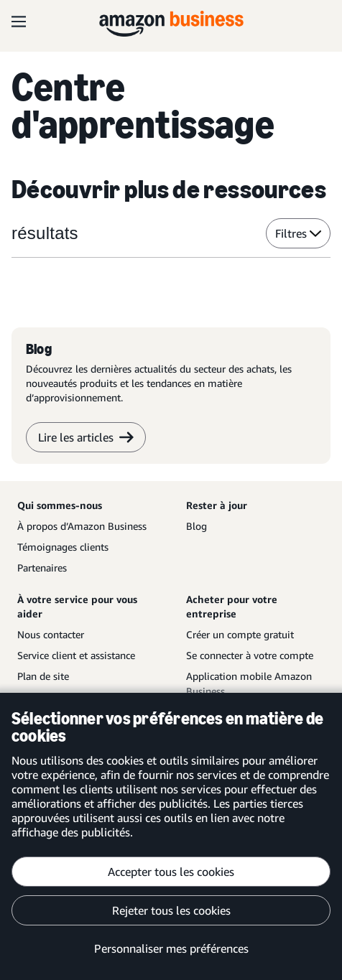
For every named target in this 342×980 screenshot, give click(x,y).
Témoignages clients (63, 547)
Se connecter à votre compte (250, 655)
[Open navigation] (19, 22)
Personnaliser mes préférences (171, 948)
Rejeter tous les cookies (171, 910)
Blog (197, 526)
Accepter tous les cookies (171, 872)
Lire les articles (86, 437)
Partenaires (42, 568)
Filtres (298, 233)
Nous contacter (51, 634)
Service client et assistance (76, 655)
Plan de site (43, 676)
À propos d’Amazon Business (82, 526)
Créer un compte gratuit (240, 634)
